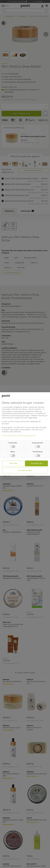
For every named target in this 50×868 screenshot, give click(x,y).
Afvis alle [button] (13, 463)
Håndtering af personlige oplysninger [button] (16, 416)
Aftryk (4, 436)
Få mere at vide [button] (25, 470)
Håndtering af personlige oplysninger (22, 436)
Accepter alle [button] (37, 463)
